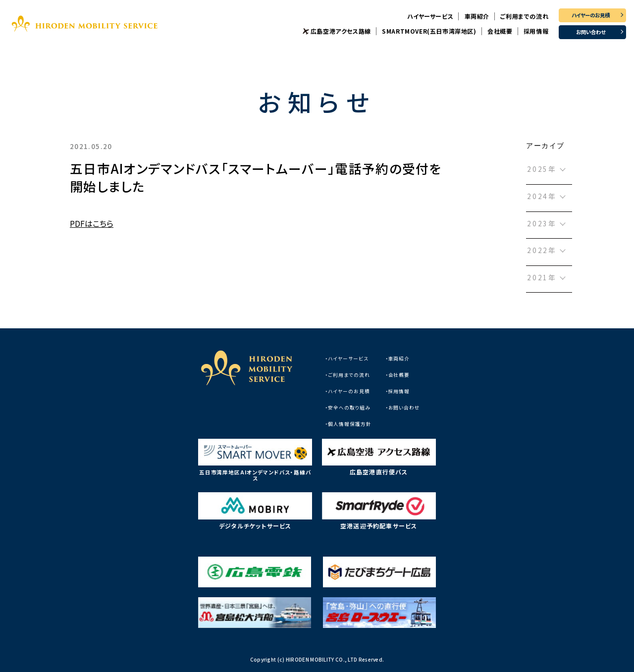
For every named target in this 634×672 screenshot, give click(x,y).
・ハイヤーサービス (347, 359)
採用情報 (536, 31)
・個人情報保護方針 (348, 424)
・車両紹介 (398, 359)
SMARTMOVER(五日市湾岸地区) (429, 31)
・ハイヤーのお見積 (347, 391)
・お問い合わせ (403, 408)
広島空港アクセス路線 (341, 31)
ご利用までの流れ (524, 16)
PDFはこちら (92, 223)
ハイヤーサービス (430, 16)
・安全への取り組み (348, 408)
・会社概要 (398, 375)
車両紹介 (477, 16)
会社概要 (500, 31)
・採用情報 (398, 391)
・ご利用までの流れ (347, 375)
